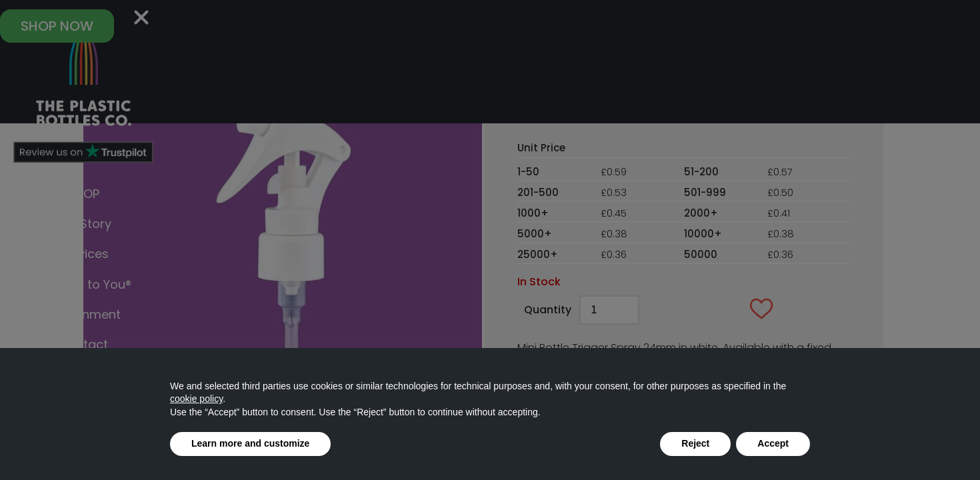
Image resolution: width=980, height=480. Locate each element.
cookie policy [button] (196, 399)
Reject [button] (695, 443)
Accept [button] (773, 443)
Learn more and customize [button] (250, 443)
